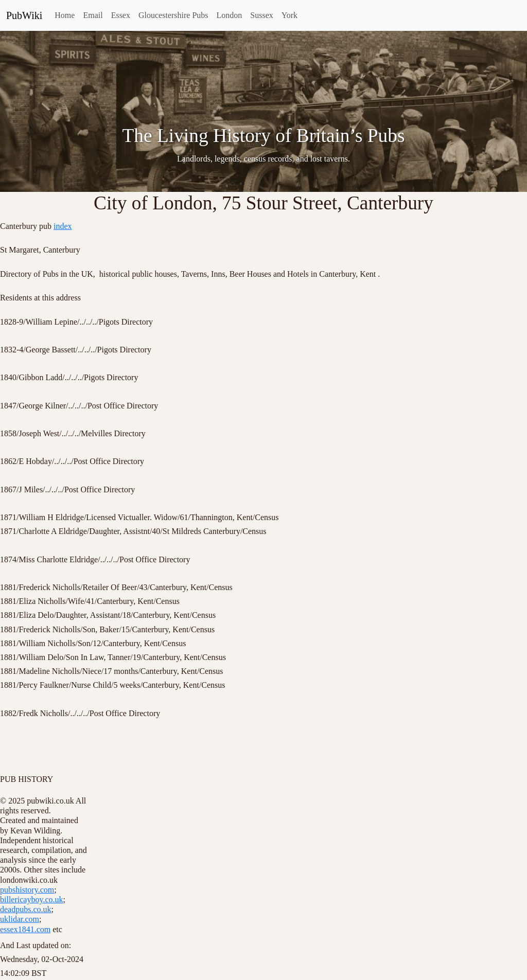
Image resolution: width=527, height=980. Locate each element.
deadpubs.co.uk (26, 909)
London (230, 15)
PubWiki (24, 15)
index (63, 226)
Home (65, 15)
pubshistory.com (27, 890)
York (289, 15)
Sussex (261, 15)
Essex (121, 15)
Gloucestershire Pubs (173, 15)
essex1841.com (25, 929)
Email (93, 15)
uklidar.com (20, 919)
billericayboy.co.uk (31, 899)
